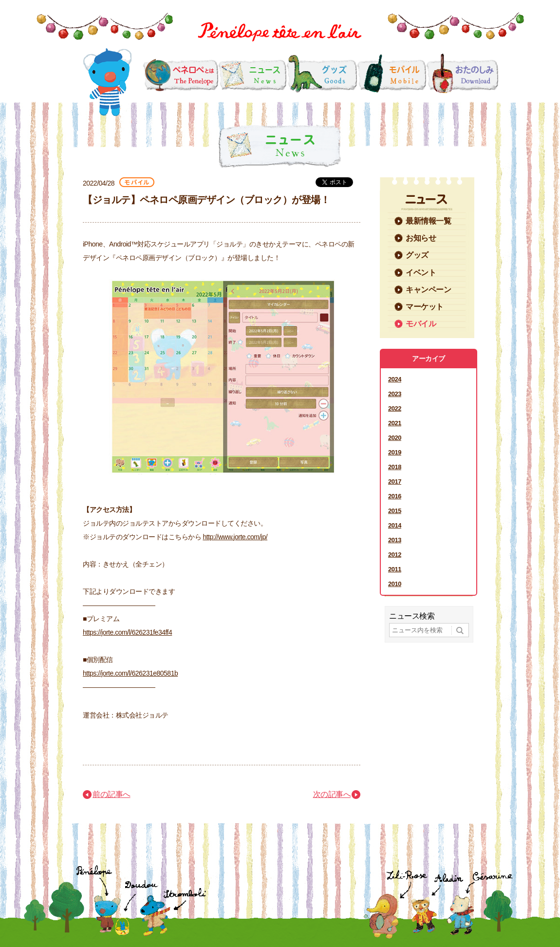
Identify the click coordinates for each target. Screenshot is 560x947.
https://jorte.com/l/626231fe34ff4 (127, 632)
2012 (395, 555)
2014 (395, 525)
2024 (395, 379)
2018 (395, 467)
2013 (395, 540)
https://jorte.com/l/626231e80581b (130, 673)
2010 (395, 584)
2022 (395, 408)
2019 (395, 452)
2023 (395, 394)
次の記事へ (332, 794)
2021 (395, 423)
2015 (395, 511)
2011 (395, 569)
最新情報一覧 (428, 221)
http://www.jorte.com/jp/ (235, 537)
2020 (395, 438)
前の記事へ (112, 794)
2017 (395, 482)
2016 (395, 496)
